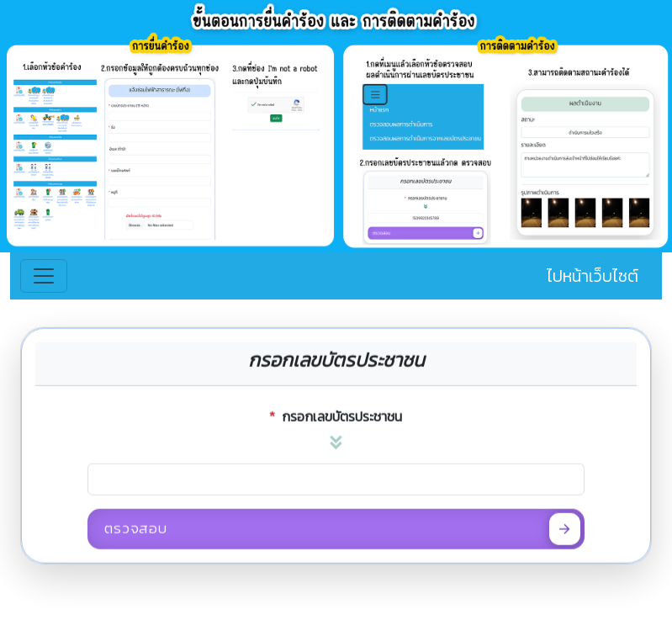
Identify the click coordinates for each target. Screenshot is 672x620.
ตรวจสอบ (342, 533)
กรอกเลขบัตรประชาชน (336, 421)
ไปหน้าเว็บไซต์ (593, 276)
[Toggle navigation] (44, 276)
